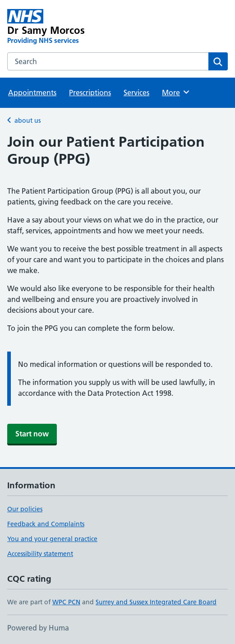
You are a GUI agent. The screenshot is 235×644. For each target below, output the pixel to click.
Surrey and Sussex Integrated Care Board (156, 602)
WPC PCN (66, 602)
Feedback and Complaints (46, 524)
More (176, 92)
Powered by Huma (38, 628)
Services (136, 93)
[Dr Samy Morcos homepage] (73, 27)
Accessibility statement (40, 554)
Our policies (25, 509)
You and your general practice (52, 539)
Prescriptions (90, 93)
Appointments (32, 93)
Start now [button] (32, 434)
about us (28, 120)
